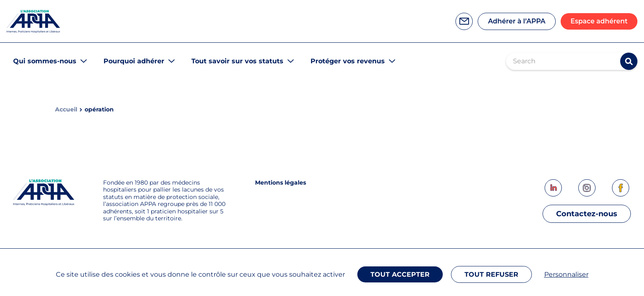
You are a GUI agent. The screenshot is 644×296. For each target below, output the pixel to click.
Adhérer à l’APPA (517, 21)
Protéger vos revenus (348, 61)
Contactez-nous (587, 214)
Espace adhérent (599, 21)
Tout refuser (491, 274)
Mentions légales (281, 183)
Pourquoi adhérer (134, 61)
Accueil (66, 110)
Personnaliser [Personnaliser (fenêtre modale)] (566, 274)
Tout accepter (400, 274)
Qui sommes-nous (45, 61)
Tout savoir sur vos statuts (237, 61)
